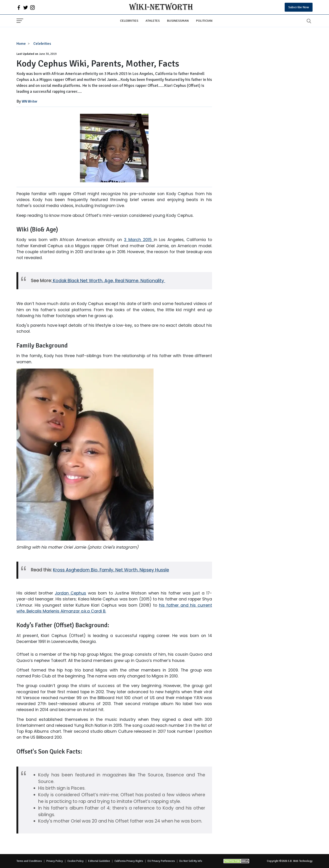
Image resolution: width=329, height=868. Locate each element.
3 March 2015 (139, 240)
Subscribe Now (299, 7)
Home (21, 44)
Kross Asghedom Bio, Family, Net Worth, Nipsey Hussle (111, 570)
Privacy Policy (55, 861)
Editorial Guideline (99, 861)
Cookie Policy (76, 861)
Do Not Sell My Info (191, 861)
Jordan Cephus (70, 593)
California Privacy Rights (129, 861)
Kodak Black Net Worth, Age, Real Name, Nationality (109, 281)
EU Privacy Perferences (161, 861)
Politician (204, 21)
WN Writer (30, 101)
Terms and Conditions (29, 861)
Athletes (153, 21)
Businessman (178, 21)
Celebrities (129, 21)
